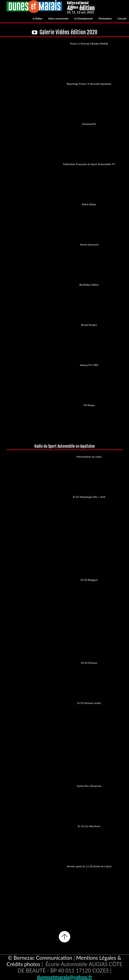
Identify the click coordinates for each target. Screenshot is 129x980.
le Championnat (84, 18)
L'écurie (122, 18)
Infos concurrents (58, 18)
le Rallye (37, 18)
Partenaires (105, 18)
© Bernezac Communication (40, 958)
